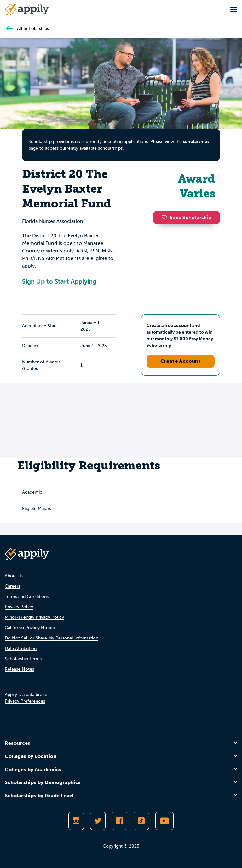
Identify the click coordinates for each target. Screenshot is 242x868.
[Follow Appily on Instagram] (76, 821)
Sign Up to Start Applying (59, 281)
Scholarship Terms (23, 659)
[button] (166, 217)
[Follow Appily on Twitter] (98, 821)
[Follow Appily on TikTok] (141, 821)
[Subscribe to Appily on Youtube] (164, 821)
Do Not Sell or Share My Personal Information (52, 638)
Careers (12, 586)
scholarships (196, 142)
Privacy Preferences (25, 701)
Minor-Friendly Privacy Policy (34, 617)
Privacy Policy (19, 607)
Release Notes (19, 669)
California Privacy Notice (30, 628)
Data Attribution (21, 648)
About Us (14, 576)
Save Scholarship (187, 217)
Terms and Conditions (27, 597)
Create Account (181, 361)
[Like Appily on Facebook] (120, 821)
